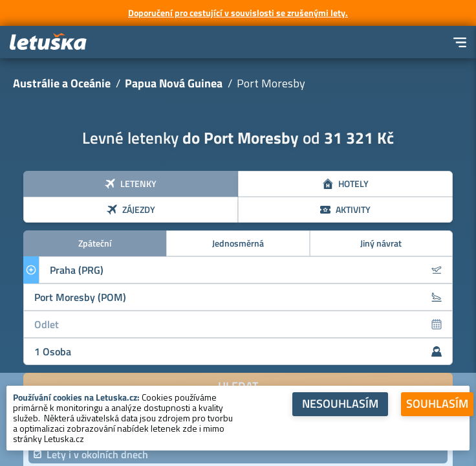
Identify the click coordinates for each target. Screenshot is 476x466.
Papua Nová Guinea (174, 83)
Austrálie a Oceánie (62, 83)
